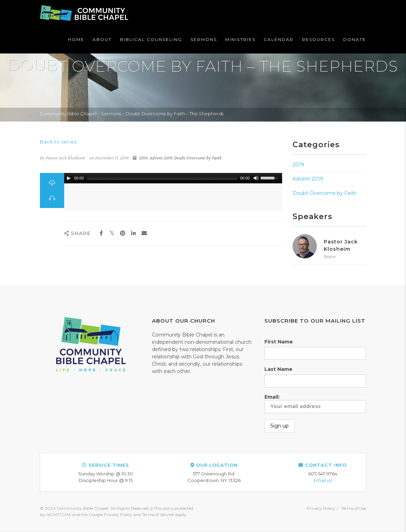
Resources (318, 39)
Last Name (278, 369)
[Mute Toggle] (256, 178)
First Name (279, 342)
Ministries (240, 39)
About (102, 39)
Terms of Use (354, 508)
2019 (143, 158)
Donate (355, 39)
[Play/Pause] (69, 178)
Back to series (58, 142)
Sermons (204, 39)
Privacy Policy (321, 508)
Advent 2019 (161, 158)
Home (76, 39)
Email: (315, 404)
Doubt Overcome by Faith (198, 158)
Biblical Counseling (151, 39)
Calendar (279, 39)
